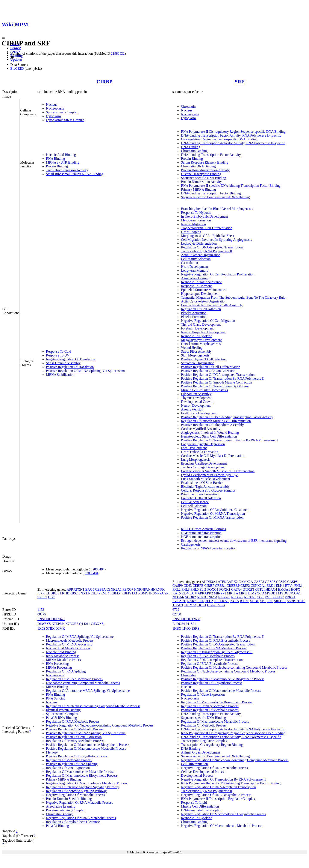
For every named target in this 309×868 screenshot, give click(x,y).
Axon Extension (192, 409)
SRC (270, 601)
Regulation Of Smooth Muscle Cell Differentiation (216, 421)
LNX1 (83, 593)
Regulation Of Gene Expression (68, 768)
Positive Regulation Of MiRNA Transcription (212, 517)
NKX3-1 (250, 597)
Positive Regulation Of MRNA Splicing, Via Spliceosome (86, 371)
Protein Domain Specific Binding (69, 799)
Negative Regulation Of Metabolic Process (75, 795)
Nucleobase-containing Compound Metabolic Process (83, 683)
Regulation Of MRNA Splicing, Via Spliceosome (80, 637)
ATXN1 (79, 589)
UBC (52, 597)
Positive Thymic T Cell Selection (204, 359)
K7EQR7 (72, 624)
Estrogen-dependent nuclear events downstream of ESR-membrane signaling (234, 541)
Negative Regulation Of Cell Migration (208, 321)
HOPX (296, 589)
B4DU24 (179, 624)
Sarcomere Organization (198, 363)
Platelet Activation (194, 313)
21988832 (118, 53)
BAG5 (90, 589)
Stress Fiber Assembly (196, 351)
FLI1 (203, 589)
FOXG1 (213, 589)
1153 (41, 610)
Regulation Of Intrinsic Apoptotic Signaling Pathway (82, 787)
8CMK (60, 628)
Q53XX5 (97, 624)
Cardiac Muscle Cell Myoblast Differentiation (213, 456)
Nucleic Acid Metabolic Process (68, 648)
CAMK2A (246, 582)
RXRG (245, 601)
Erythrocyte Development (199, 413)
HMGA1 (284, 589)
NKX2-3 (224, 597)
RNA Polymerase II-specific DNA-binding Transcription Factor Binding (231, 186)
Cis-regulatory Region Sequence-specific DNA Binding (219, 139)
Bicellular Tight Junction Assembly (205, 487)
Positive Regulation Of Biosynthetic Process (76, 756)
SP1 (263, 601)
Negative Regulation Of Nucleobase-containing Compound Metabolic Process (100, 725)
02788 (177, 614)
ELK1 (271, 586)
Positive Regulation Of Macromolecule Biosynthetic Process (88, 745)
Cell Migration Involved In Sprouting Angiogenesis (216, 240)
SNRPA (158, 593)
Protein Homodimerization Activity (205, 170)
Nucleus (51, 105)
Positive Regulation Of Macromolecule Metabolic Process (86, 748)
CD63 (188, 586)
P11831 (191, 624)
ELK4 (280, 586)
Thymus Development (196, 398)
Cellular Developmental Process (203, 772)
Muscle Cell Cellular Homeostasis (204, 390)
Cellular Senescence (195, 502)
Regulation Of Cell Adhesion (201, 309)
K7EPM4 (58, 624)
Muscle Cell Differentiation (200, 806)
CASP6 (270, 582)
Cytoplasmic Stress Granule (65, 120)
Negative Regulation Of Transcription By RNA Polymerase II (223, 779)
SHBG (255, 601)
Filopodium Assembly (196, 394)
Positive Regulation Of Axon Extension (208, 371)
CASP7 (281, 582)
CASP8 (292, 582)
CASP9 (177, 586)
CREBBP (233, 586)
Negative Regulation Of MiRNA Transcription (213, 514)
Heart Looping (191, 232)
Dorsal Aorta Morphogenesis (201, 344)
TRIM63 (190, 605)
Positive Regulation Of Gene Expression (74, 737)
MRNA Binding (57, 687)
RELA (209, 601)
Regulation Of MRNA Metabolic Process (74, 679)
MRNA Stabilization (60, 375)
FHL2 (176, 589)
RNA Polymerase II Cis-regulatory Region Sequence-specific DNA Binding (233, 132)
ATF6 (222, 582)
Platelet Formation (194, 317)
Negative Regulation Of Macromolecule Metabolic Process (87, 783)
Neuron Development (196, 405)
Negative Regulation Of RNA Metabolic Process (79, 803)
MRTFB (245, 593)
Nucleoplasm (55, 108)
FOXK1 (225, 589)
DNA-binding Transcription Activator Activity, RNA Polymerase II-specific (233, 143)
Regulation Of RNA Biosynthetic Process (209, 664)
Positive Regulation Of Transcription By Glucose (215, 386)
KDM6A (188, 593)
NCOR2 (190, 597)
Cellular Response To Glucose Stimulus (208, 490)
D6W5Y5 (44, 624)
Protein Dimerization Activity (201, 182)
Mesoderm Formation (196, 220)
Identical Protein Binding (63, 710)
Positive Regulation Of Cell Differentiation (211, 367)
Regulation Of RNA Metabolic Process (73, 721)
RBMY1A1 (130, 593)
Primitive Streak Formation (200, 494)
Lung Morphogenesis (195, 460)
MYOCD (258, 593)
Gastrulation (189, 263)
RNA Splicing (56, 698)
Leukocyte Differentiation (199, 243)
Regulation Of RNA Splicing (66, 671)
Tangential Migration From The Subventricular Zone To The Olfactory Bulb (233, 297)
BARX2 (232, 582)
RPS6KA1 (221, 601)
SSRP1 (292, 601)
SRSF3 (42, 597)
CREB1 (220, 586)
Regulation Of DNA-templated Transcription (212, 247)
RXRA (234, 601)
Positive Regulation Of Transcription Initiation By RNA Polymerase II (229, 440)
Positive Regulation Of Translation (70, 367)
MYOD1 (271, 593)
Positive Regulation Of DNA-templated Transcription (218, 375)
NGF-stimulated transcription (201, 533)
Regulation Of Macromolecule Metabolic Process (80, 772)
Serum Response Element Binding (204, 162)
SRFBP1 (280, 601)
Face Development (194, 448)
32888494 (98, 569)
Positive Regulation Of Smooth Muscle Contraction (216, 382)
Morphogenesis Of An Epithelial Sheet (208, 236)
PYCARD (179, 601)
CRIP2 (245, 586)
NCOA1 (295, 593)
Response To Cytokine (196, 336)
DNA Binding (190, 147)
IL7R (41, 593)
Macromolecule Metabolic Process (70, 640)
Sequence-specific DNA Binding (203, 178)
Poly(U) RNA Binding (61, 718)
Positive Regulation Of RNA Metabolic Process (214, 648)
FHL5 (195, 589)
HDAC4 (271, 589)
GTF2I (260, 589)
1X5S (41, 628)
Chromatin (188, 106)
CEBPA (100, 589)
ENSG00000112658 (186, 619)
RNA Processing (57, 664)
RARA (192, 601)
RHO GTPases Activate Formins (203, 529)
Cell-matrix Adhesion (196, 259)
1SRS (195, 628)
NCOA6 (178, 597)
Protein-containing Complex (65, 810)
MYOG (283, 593)
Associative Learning (195, 278)
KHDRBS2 (70, 593)
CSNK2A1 (114, 589)
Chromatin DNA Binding (198, 166)
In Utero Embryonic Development (204, 216)
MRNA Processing (59, 667)
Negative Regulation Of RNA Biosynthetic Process (216, 795)
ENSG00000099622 (51, 619)
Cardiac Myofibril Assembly (201, 429)
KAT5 (176, 593)
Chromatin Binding (194, 151)
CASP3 (259, 582)
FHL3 (186, 589)
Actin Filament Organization (201, 255)
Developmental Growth (197, 402)
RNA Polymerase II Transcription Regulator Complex (218, 799)
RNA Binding (55, 159)
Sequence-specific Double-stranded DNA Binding (215, 197)
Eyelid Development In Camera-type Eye (209, 475)
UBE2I (212, 605)
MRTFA (233, 593)
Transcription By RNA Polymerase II (207, 251)
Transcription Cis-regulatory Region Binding (212, 745)
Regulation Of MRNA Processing (69, 644)
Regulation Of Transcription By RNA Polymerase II (217, 652)
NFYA (213, 597)
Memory (52, 752)
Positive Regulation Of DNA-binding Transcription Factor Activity (227, 417)
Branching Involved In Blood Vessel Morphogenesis (217, 209)
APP (70, 589)
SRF (240, 82)
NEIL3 (93, 593)
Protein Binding (57, 166)
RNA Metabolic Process (63, 656)
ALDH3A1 (209, 582)
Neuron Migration (193, 224)
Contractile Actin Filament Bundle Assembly (212, 305)
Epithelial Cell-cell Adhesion (201, 498)
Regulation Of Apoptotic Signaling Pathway (76, 791)
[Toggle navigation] (3, 38)
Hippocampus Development (200, 294)
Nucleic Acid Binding (61, 155)
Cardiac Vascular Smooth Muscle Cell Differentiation (218, 471)
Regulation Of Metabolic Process (69, 760)
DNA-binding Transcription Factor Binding (211, 193)
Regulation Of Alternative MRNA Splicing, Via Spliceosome (88, 691)
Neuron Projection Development (203, 332)
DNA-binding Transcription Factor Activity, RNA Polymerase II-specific (231, 135)
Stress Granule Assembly (63, 363)
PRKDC (278, 597)
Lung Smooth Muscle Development (205, 479)
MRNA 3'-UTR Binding (63, 162)
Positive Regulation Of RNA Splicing (72, 764)
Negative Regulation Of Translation (70, 359)
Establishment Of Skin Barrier (202, 483)
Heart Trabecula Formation (199, 452)
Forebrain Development (197, 328)
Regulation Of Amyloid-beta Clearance (73, 822)
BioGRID (17, 68)
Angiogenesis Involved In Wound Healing (210, 432)
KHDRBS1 (53, 593)
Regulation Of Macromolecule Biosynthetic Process (82, 775)
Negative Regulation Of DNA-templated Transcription (218, 787)
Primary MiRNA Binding (198, 189)
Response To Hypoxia (196, 213)
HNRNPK (158, 589)
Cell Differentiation (194, 764)
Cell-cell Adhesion (194, 506)
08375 (42, 614)
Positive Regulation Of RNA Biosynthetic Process (215, 640)
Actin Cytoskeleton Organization (204, 301)
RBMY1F (145, 593)
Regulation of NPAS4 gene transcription (209, 548)
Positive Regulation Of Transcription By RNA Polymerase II (223, 378)
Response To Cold (58, 351)
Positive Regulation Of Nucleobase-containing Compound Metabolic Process (234, 667)
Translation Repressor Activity (67, 170)
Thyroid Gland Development (201, 324)
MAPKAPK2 (204, 593)
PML (268, 597)
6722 (176, 610)
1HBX (177, 628)
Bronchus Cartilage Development (204, 463)
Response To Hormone (197, 286)
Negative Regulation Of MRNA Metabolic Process (81, 818)
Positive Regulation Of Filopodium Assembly (212, 425)
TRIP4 (201, 605)
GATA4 (236, 589)
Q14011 (84, 624)
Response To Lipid (194, 803)
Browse (16, 48)
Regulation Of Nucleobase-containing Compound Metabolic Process (93, 706)
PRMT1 (104, 593)
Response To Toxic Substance (201, 282)
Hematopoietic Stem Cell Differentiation (209, 436)
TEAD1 (178, 605)
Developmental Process (197, 775)
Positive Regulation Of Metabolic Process (75, 729)
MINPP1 (220, 593)
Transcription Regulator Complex (204, 741)
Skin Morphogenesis (195, 355)
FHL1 (298, 586)
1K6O (186, 628)
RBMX (116, 593)
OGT (260, 597)
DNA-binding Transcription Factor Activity (211, 155)
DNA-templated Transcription (201, 810)
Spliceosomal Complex (62, 112)
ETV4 (289, 586)
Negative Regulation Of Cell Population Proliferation (218, 274)
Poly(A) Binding (57, 826)
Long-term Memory (195, 270)
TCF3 (301, 601)
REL (201, 601)
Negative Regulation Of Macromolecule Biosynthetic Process (223, 814)
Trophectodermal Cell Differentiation (207, 228)
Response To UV (58, 355)
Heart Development (194, 267)
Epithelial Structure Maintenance (204, 290)
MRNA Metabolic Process (64, 660)
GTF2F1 (249, 589)
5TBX (50, 628)
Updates (16, 59)
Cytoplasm (53, 116)
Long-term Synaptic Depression (203, 444)
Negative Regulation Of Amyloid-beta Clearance (214, 510)
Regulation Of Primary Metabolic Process (75, 741)
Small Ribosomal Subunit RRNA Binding (75, 174)
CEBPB (198, 586)
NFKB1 (202, 597)
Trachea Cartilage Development (203, 467)
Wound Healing (192, 348)
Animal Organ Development (200, 752)
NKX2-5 (237, 597)
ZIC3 (221, 605)
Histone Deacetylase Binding (201, 174)
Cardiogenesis (191, 544)
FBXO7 (128, 589)
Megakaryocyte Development (201, 340)
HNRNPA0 (142, 589)
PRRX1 (290, 597)
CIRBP (104, 82)
